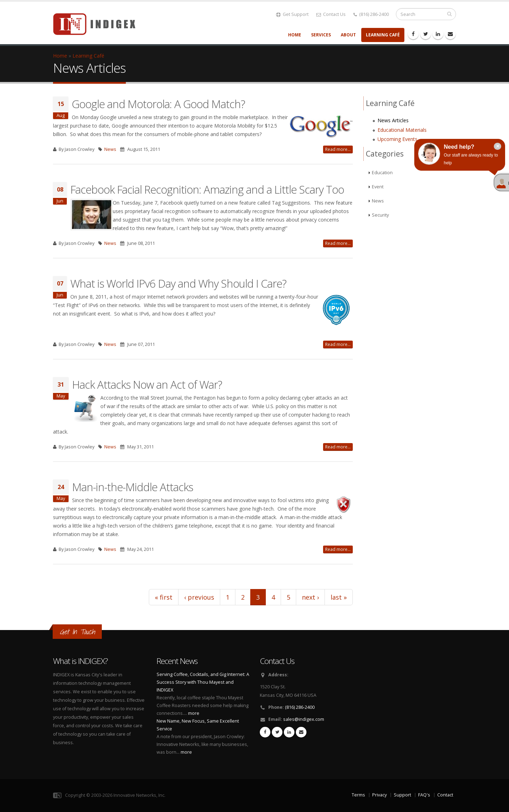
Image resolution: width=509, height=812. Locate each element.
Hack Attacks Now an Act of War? (147, 384)
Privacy (379, 795)
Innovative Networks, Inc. (139, 795)
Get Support (292, 14)
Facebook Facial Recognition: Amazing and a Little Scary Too (207, 189)
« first (164, 597)
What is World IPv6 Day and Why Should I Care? (178, 283)
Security (380, 215)
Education (382, 173)
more (194, 713)
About (348, 35)
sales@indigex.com (304, 719)
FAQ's (424, 795)
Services (321, 35)
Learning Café (383, 35)
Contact (445, 795)
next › (310, 597)
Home (295, 35)
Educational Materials (402, 130)
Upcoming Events (397, 139)
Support (402, 795)
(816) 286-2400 (371, 14)
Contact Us (331, 14)
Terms (358, 795)
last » (339, 597)
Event (378, 187)
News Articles (393, 120)
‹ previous (199, 597)
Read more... (338, 149)
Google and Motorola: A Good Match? (158, 104)
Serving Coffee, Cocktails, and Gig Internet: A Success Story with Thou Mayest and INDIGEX (203, 682)
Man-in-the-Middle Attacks (133, 487)
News (110, 149)
